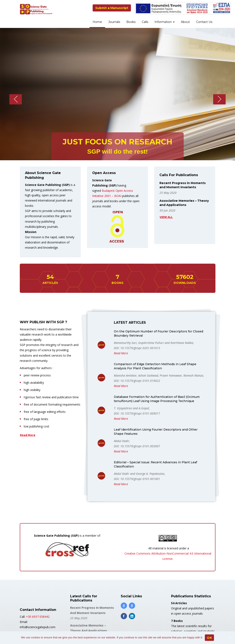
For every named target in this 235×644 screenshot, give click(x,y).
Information (165, 22)
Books (131, 22)
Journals (114, 22)
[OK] (230, 638)
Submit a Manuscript (112, 8)
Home (97, 22)
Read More (28, 435)
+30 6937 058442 (38, 617)
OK (209, 638)
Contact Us (204, 22)
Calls (145, 22)
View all (166, 217)
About (185, 22)
